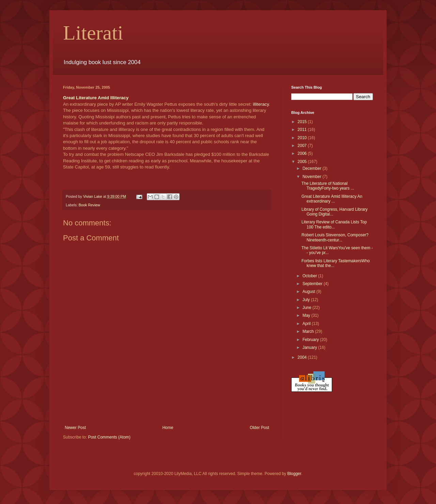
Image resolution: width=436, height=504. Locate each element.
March (309, 331)
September (313, 284)
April (307, 324)
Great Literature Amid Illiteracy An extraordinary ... (332, 199)
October (310, 276)
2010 (303, 138)
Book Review (89, 205)
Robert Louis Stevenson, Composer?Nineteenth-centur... (335, 237)
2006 (303, 153)
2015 (303, 122)
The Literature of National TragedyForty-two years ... (328, 186)
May (307, 315)
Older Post (259, 428)
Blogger (294, 474)
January (310, 347)
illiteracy (261, 104)
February (311, 340)
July (307, 300)
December (313, 168)
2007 (303, 146)
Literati (93, 33)
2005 (303, 162)
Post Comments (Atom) (109, 437)
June (307, 308)
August (309, 292)
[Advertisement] (167, 406)
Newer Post (75, 428)
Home (168, 428)
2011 (303, 130)
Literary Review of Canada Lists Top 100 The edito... (334, 224)
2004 (303, 357)
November (313, 177)
